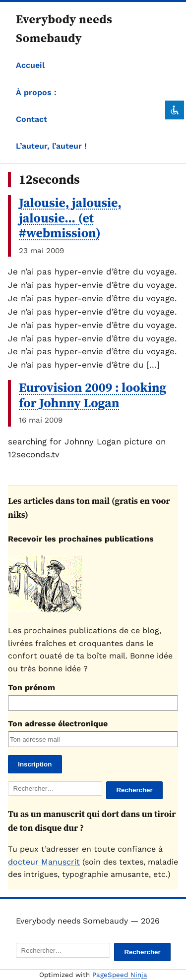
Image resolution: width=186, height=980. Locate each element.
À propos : (36, 92)
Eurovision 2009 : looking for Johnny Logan (93, 395)
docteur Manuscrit (44, 862)
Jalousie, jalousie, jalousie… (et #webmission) (70, 218)
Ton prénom (31, 687)
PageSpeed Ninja (120, 975)
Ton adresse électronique (58, 724)
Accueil (30, 65)
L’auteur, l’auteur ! (51, 146)
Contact (31, 119)
